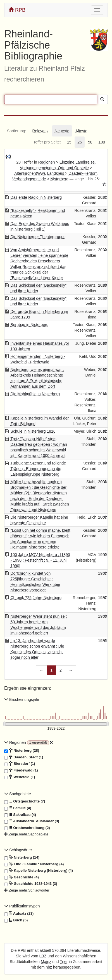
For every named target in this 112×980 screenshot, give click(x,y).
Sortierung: (16, 131)
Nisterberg (60, 179)
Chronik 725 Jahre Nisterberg (36, 598)
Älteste (81, 131)
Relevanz (40, 131)
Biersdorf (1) (20, 764)
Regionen (47, 162)
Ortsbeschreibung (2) (27, 828)
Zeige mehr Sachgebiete (26, 834)
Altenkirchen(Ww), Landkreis (40, 173)
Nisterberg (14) (22, 857)
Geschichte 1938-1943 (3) (31, 884)
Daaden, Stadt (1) (24, 757)
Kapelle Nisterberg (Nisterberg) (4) (39, 871)
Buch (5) (16, 920)
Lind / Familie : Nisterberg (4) (34, 864)
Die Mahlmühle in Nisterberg (35, 394)
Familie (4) (18, 808)
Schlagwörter (18, 850)
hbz (49, 967)
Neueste (62, 131)
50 (90, 142)
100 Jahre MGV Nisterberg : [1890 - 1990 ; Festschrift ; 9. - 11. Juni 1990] (40, 560)
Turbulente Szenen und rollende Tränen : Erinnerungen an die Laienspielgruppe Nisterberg (38, 469)
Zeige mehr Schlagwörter (27, 890)
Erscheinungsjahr (22, 699)
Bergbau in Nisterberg (29, 325)
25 (80, 142)
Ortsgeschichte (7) (25, 801)
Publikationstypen (22, 906)
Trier (64, 962)
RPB (17, 10)
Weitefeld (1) (20, 777)
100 (102, 142)
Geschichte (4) (22, 877)
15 (69, 142)
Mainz (46, 962)
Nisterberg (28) (22, 751)
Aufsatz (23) (19, 914)
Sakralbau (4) (20, 815)
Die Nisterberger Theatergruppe (38, 237)
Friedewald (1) (21, 770)
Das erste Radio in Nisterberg (36, 197)
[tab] (16, 131)
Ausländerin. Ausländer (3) (32, 821)
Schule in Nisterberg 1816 (33, 431)
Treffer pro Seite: (46, 142)
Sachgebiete (18, 794)
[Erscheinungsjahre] (56, 729)
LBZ (43, 956)
